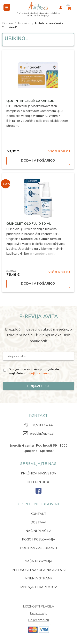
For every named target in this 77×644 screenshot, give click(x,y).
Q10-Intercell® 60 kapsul (30, 101)
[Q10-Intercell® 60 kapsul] (38, 75)
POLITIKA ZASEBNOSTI (38, 548)
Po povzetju (39, 613)
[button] (7, 7)
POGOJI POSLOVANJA (39, 539)
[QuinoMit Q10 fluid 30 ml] (38, 198)
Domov (8, 23)
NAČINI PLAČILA (38, 531)
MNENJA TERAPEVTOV (39, 587)
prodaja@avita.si (42, 433)
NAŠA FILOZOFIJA (38, 561)
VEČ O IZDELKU (59, 151)
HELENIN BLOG (38, 482)
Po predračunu (38, 620)
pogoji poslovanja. (39, 373)
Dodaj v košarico (38, 160)
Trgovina (24, 23)
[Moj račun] (61, 7)
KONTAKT (38, 514)
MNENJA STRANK (38, 578)
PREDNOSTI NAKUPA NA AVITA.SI (39, 570)
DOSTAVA (38, 522)
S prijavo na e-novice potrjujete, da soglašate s (34, 371)
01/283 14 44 (42, 425)
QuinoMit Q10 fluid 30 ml (29, 223)
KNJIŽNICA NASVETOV (39, 473)
